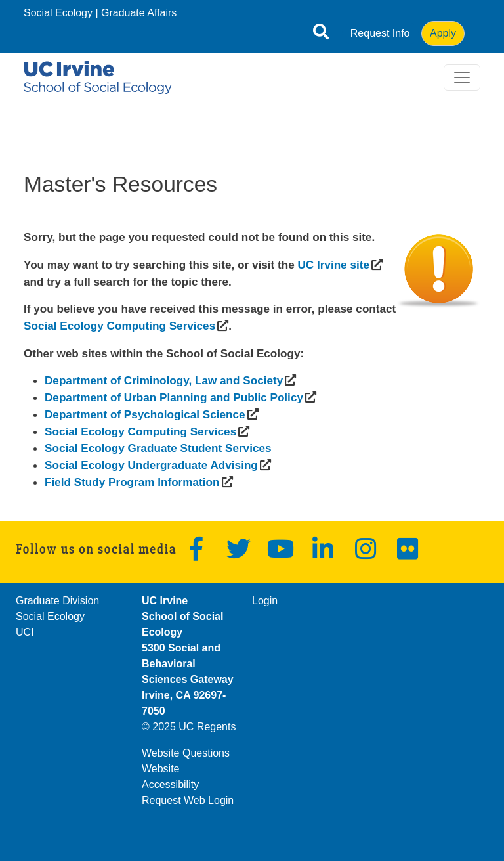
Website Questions (186, 753)
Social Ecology (58, 13)
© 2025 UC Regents (189, 727)
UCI (25, 632)
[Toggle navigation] (462, 77)
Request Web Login (188, 800)
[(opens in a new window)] (333, 265)
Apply (443, 33)
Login (265, 601)
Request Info (380, 33)
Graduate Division (57, 601)
